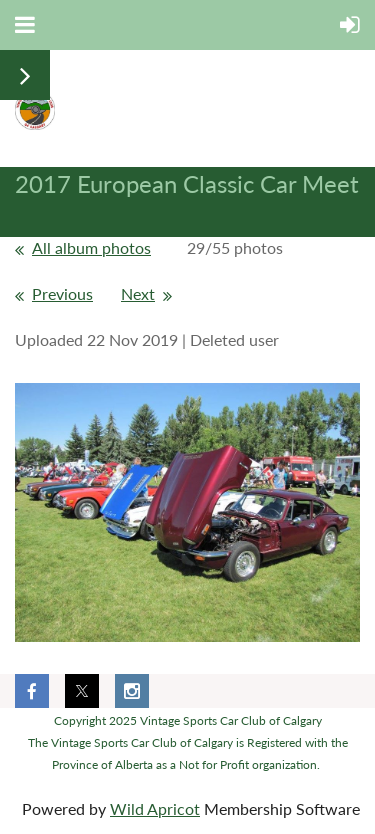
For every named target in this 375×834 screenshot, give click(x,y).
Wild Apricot (155, 808)
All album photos (91, 247)
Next (138, 293)
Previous (62, 293)
